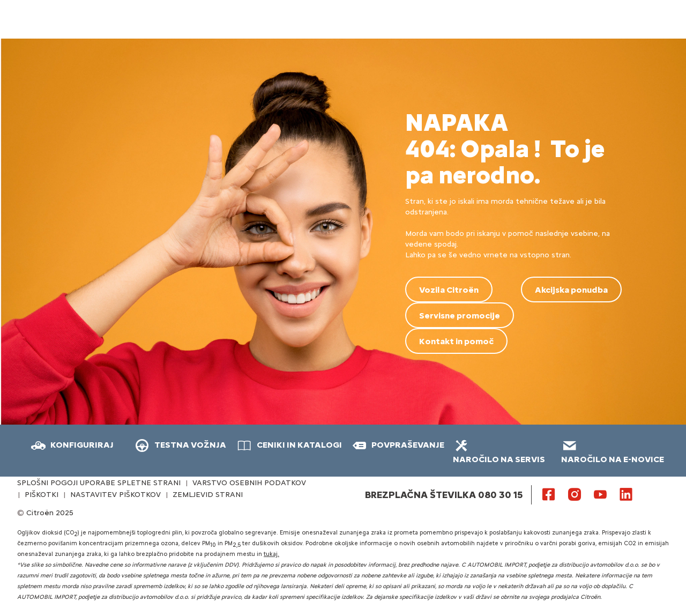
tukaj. (271, 554)
